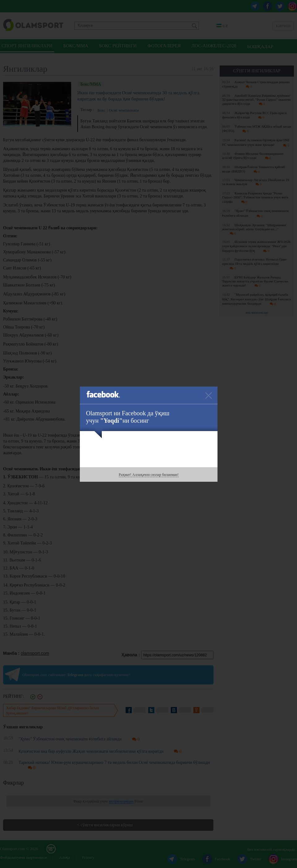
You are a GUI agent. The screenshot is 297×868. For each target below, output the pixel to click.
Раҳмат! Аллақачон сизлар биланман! (149, 475)
